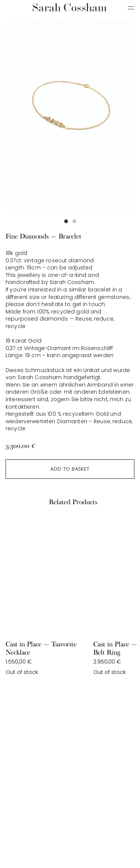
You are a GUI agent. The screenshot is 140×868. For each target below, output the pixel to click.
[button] (66, 221)
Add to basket (70, 469)
